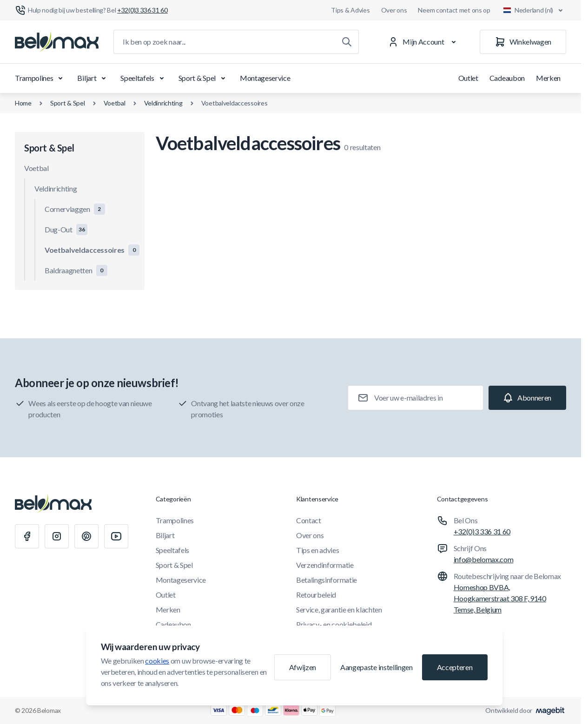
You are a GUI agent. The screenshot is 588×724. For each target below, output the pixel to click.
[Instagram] (57, 536)
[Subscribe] (527, 398)
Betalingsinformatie (327, 580)
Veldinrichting (163, 103)
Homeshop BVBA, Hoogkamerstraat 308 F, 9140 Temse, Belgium (500, 598)
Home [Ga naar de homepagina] (23, 103)
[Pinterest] (86, 536)
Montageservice (265, 78)
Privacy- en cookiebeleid (334, 624)
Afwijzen (303, 667)
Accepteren (455, 667)
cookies (157, 661)
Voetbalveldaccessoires (235, 103)
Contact (309, 520)
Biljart (93, 78)
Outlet (468, 78)
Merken (548, 78)
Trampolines (40, 78)
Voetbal (115, 103)
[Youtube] (116, 536)
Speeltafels (144, 78)
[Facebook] (27, 536)
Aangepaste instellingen (377, 667)
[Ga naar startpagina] (57, 42)
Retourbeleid (316, 595)
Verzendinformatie (325, 565)
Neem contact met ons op (454, 10)
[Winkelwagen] (523, 42)
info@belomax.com (484, 559)
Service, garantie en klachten (339, 609)
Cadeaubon (507, 78)
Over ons (394, 10)
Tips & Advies (350, 10)
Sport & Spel (204, 78)
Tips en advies (318, 550)
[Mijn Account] (424, 42)
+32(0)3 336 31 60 (482, 531)
